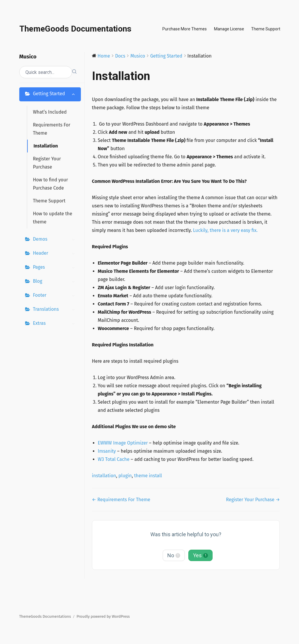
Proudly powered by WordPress (103, 616)
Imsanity (107, 451)
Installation (46, 146)
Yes (200, 555)
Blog (55, 282)
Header (55, 254)
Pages (55, 268)
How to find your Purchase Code (51, 184)
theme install (148, 476)
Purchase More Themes (185, 29)
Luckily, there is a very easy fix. (225, 230)
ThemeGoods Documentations (75, 29)
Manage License (229, 29)
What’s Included (50, 112)
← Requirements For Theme (121, 500)
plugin (125, 476)
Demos (55, 240)
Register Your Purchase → (253, 500)
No (174, 555)
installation (104, 476)
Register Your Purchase (47, 163)
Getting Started (55, 94)
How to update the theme (53, 218)
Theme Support (266, 29)
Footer (55, 296)
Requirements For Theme (52, 129)
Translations (55, 310)
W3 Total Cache (114, 459)
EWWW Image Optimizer (123, 443)
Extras (55, 324)
